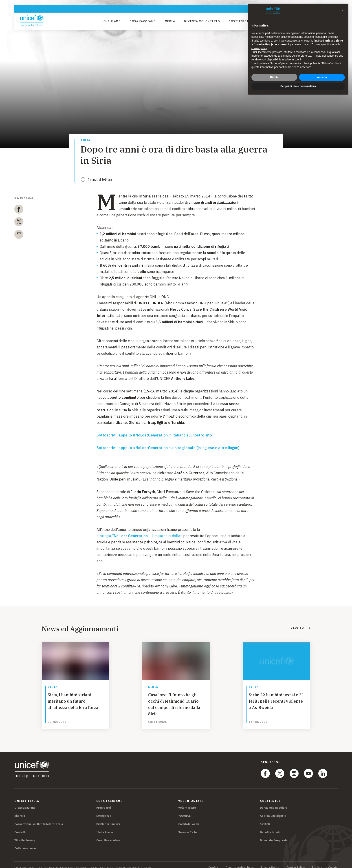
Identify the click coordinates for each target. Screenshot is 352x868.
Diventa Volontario (202, 21)
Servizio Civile (188, 827)
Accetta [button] (322, 77)
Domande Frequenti (273, 835)
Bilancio (20, 811)
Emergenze (104, 811)
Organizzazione (25, 803)
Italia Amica (105, 827)
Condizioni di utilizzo (240, 862)
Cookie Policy (296, 862)
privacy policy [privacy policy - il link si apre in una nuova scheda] (279, 37)
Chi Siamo (112, 21)
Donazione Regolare (274, 803)
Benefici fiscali (270, 827)
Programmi (103, 803)
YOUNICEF (185, 811)
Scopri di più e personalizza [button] (298, 86)
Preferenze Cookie (325, 862)
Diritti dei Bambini (108, 819)
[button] (343, 11)
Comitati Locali (189, 819)
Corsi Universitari (108, 835)
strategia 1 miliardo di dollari (139, 536)
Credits (213, 862)
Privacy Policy (270, 862)
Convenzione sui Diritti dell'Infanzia (39, 819)
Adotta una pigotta (273, 811)
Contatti (20, 827)
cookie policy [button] (259, 48)
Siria (85, 141)
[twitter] (19, 223)
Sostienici (239, 21)
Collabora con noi (26, 843)
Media (170, 21)
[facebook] (19, 210)
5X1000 (265, 819)
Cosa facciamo (143, 21)
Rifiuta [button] (274, 77)
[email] (19, 235)
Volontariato (187, 803)
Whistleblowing (25, 835)
